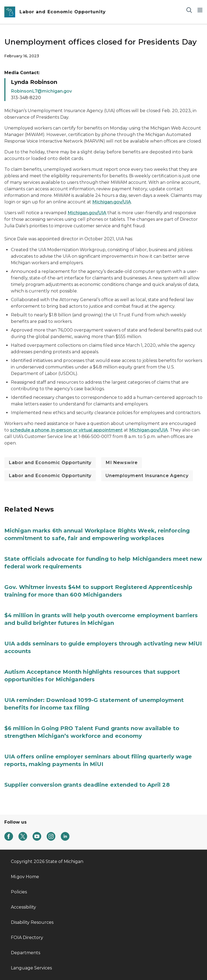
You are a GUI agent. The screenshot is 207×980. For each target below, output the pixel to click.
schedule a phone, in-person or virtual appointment (66, 430)
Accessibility (23, 907)
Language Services (31, 968)
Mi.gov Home (25, 877)
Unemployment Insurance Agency (147, 476)
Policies (19, 892)
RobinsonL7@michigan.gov (41, 91)
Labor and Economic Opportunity (50, 463)
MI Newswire (122, 463)
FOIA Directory (27, 938)
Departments (26, 953)
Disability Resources (32, 922)
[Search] (189, 10)
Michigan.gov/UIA (112, 202)
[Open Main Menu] (200, 10)
